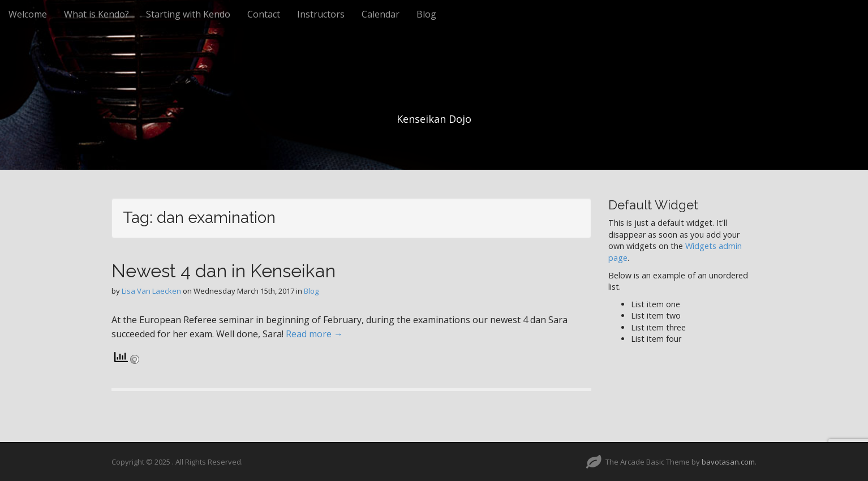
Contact (264, 14)
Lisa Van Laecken (151, 291)
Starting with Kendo (188, 14)
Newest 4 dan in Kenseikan (224, 271)
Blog (426, 14)
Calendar (381, 14)
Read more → (314, 334)
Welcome (28, 14)
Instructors (321, 14)
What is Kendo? (96, 14)
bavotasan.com (728, 462)
